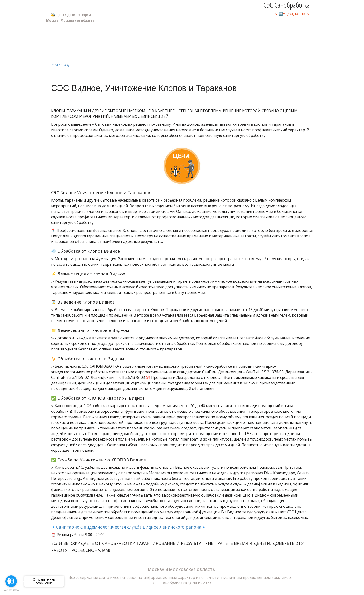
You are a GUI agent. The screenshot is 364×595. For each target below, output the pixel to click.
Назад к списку (60, 65)
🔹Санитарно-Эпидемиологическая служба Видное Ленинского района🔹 (129, 527)
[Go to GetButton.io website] (11, 590)
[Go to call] (11, 581)
